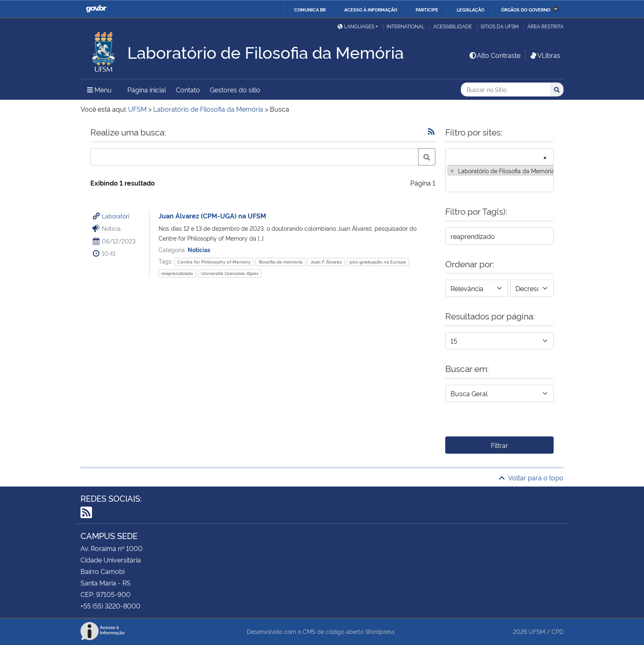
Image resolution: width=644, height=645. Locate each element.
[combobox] (499, 170)
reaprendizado (177, 273)
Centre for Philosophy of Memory (214, 262)
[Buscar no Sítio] (506, 90)
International (406, 26)
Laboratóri (116, 216)
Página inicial (147, 90)
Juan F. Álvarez (326, 262)
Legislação (470, 9)
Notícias (199, 249)
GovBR (96, 9)
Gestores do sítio (235, 90)
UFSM (537, 631)
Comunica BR (310, 9)
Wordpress (380, 631)
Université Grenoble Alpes (230, 273)
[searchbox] (450, 183)
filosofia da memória (281, 262)
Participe (427, 9)
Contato (188, 90)
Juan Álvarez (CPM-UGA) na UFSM (212, 216)
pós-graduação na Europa (378, 262)
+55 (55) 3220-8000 (110, 606)
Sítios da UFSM (500, 26)
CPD (558, 631)
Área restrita (545, 26)
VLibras (545, 55)
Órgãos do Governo (526, 9)
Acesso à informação (371, 9)
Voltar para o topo (531, 477)
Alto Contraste (494, 55)
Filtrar (499, 445)
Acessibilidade (453, 26)
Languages (356, 26)
